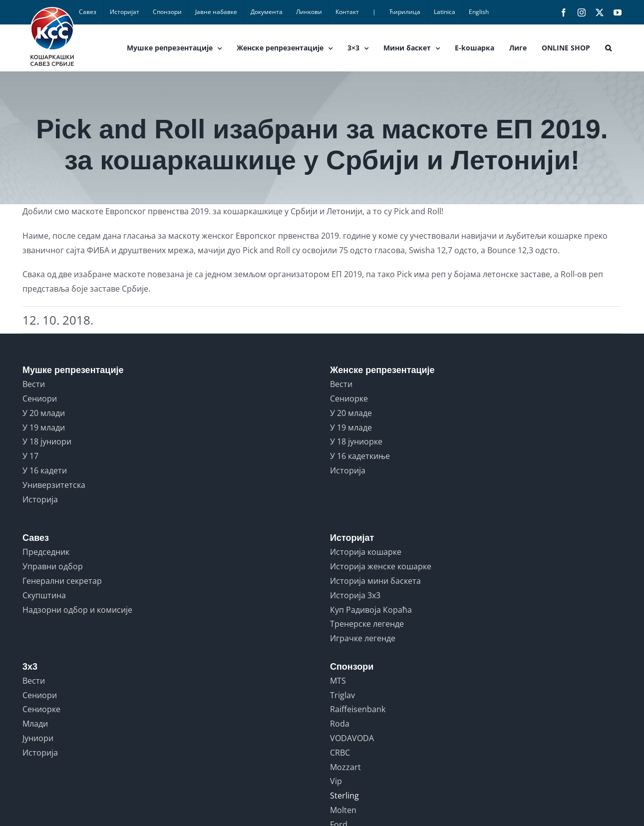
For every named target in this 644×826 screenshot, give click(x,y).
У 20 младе (351, 413)
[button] (608, 48)
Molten (343, 810)
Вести (34, 384)
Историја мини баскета (375, 581)
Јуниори (38, 738)
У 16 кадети (45, 470)
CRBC (340, 753)
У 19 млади (44, 427)
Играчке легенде (363, 638)
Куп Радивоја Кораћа (371, 610)
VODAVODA (352, 738)
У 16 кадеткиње (360, 456)
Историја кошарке (366, 552)
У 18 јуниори (47, 441)
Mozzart (345, 767)
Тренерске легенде (367, 624)
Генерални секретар (62, 581)
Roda (340, 724)
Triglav (342, 695)
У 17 (30, 456)
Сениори (40, 399)
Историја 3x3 (355, 595)
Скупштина (44, 595)
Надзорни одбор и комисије (77, 610)
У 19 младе (351, 427)
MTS (338, 681)
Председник (46, 552)
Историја (40, 499)
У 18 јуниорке (356, 441)
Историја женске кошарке (381, 566)
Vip (336, 781)
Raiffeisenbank (358, 709)
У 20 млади (44, 413)
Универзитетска (54, 485)
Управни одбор (53, 566)
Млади (35, 724)
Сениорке (349, 399)
